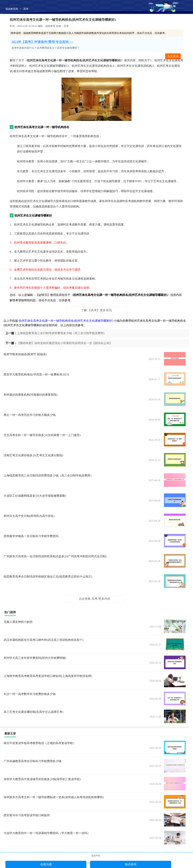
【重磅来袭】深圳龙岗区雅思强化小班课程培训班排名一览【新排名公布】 (65, 343)
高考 (26, 9)
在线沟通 (46, 864)
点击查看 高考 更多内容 (95, 599)
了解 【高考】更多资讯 (97, 310)
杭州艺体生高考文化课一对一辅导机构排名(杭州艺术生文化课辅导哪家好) (66, 321)
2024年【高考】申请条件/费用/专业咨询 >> (42, 42)
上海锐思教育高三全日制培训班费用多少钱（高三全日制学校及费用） (62, 333)
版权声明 (96, 856)
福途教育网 (12, 9)
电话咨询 (131, 864)
